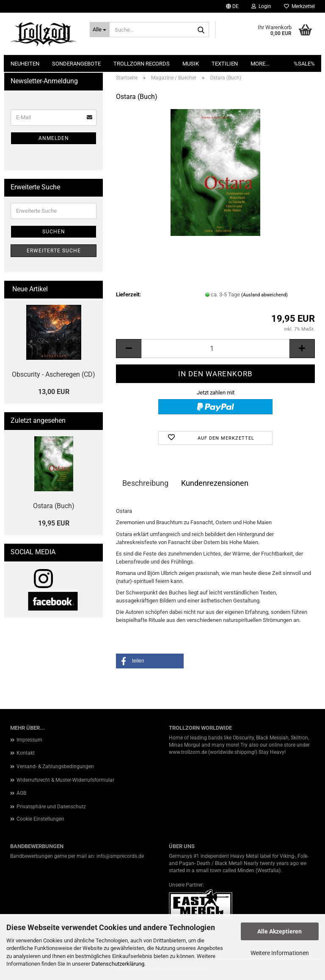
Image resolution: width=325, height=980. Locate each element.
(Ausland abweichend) (264, 295)
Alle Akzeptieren (280, 931)
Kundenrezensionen (215, 483)
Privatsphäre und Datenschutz (51, 807)
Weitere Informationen (280, 953)
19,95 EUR (54, 523)
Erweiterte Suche (54, 251)
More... (260, 64)
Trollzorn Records (142, 64)
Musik (191, 64)
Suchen (54, 232)
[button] (232, 6)
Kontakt (26, 753)
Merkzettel (299, 6)
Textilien (225, 64)
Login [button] (261, 6)
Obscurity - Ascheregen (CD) (54, 374)
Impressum (29, 740)
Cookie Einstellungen (40, 819)
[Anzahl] (215, 349)
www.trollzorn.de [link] (188, 752)
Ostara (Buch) (54, 506)
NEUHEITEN (25, 64)
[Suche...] (100, 30)
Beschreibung (145, 483)
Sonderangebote (76, 64)
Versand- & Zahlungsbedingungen (55, 766)
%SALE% (304, 64)
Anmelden (54, 138)
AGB (21, 793)
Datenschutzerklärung (118, 964)
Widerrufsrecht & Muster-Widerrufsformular (65, 780)
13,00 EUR (54, 392)
